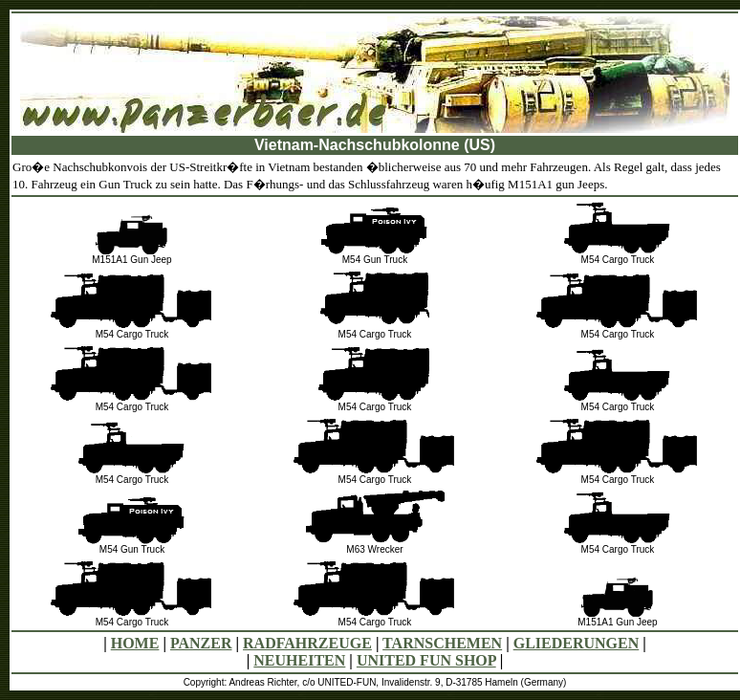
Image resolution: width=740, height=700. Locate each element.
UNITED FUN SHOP (426, 660)
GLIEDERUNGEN (577, 643)
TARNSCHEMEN (442, 643)
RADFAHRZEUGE (307, 643)
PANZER (201, 643)
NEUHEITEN (299, 660)
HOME (135, 643)
